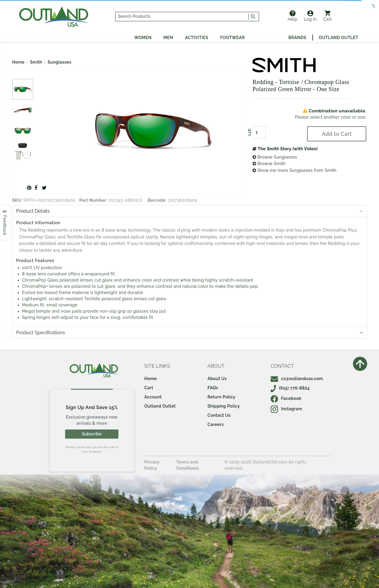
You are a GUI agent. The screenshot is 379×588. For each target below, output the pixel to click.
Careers (216, 424)
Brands (297, 38)
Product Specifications (41, 333)
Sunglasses (60, 62)
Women (143, 38)
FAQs (213, 388)
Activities (197, 38)
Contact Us (219, 415)
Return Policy (221, 397)
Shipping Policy (224, 406)
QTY (249, 133)
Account (153, 397)
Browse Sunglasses (275, 157)
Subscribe (92, 434)
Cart (328, 16)
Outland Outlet (339, 38)
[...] (182, 17)
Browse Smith (269, 164)
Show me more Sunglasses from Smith (295, 170)
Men (168, 38)
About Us (217, 379)
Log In (310, 16)
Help (292, 16)
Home (18, 62)
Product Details (33, 211)
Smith (36, 62)
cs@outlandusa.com (297, 379)
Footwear (233, 38)
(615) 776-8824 (290, 388)
